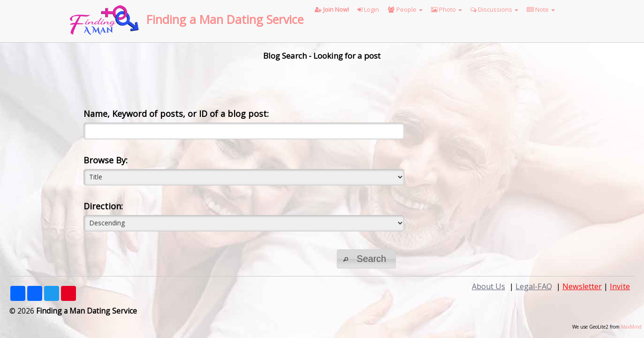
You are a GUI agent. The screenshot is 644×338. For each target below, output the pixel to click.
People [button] (405, 9)
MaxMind (631, 327)
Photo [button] (447, 9)
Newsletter (582, 286)
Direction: (103, 206)
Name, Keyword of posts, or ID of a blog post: (176, 114)
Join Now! (332, 9)
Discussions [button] (494, 9)
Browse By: (106, 160)
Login (368, 9)
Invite (620, 286)
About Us (489, 286)
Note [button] (541, 9)
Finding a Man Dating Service (225, 19)
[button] (366, 259)
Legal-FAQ (534, 286)
